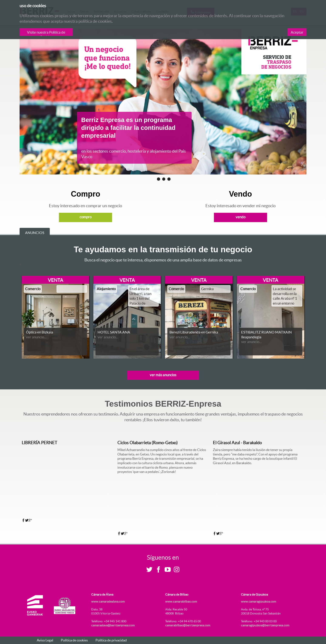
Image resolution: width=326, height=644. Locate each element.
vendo (241, 217)
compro (85, 217)
